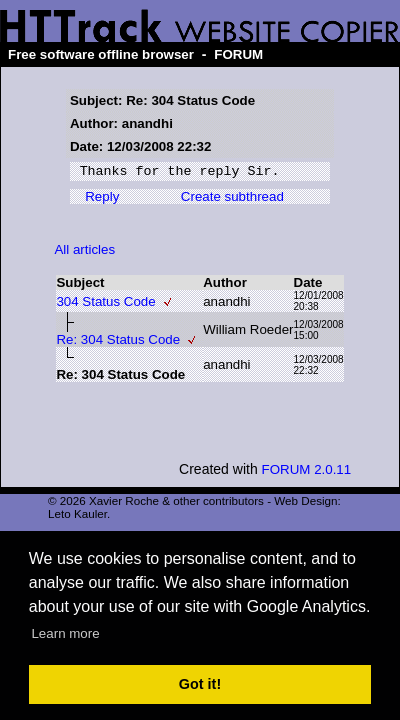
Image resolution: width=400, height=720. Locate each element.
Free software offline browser (101, 54)
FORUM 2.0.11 (307, 472)
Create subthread (232, 199)
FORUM (238, 54)
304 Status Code (105, 304)
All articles (84, 252)
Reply (102, 199)
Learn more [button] (65, 633)
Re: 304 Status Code (118, 342)
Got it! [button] (200, 684)
